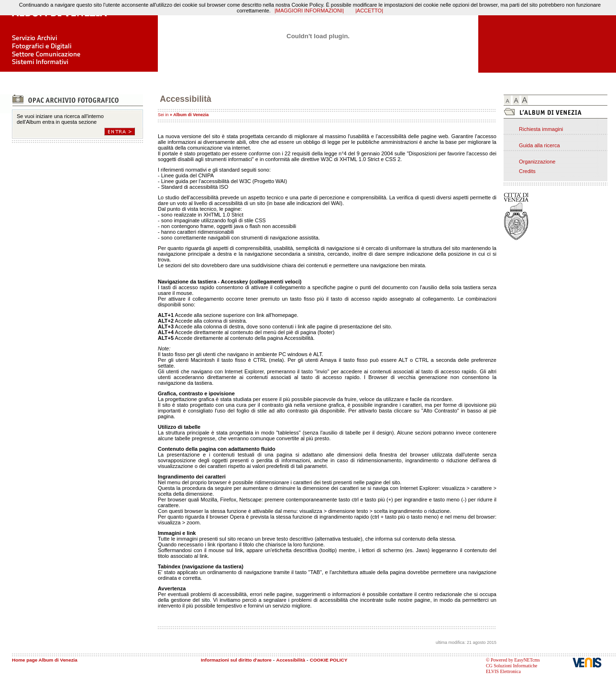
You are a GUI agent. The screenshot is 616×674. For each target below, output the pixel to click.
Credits (527, 171)
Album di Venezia (191, 115)
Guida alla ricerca (539, 145)
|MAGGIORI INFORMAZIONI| (309, 11)
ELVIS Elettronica (503, 671)
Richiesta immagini (541, 129)
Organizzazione (537, 162)
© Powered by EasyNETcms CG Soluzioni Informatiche (513, 663)
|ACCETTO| (369, 11)
